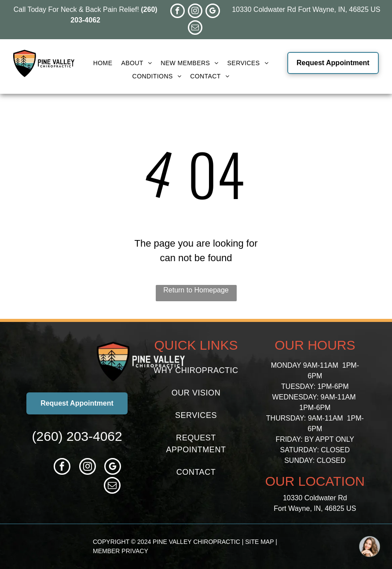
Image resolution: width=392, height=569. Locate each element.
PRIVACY (135, 551)
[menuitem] (103, 63)
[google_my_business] (213, 12)
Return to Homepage (196, 290)
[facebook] (178, 12)
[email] (195, 29)
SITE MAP (259, 542)
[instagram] (195, 12)
